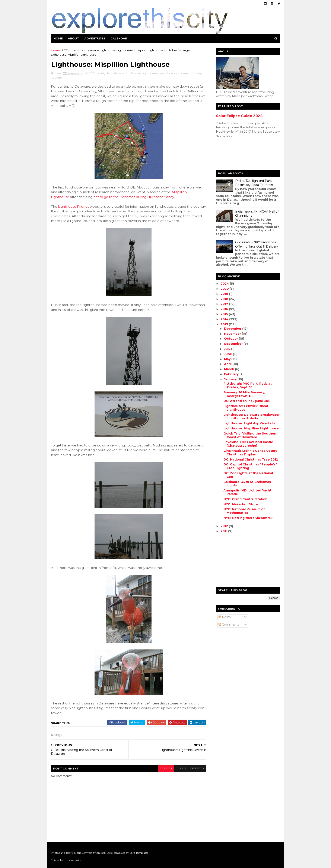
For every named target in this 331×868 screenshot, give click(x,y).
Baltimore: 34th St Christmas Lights (247, 484)
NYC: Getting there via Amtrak (248, 518)
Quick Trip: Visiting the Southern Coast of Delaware (250, 435)
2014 (225, 319)
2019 (225, 294)
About (73, 38)
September (234, 344)
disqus (181, 768)
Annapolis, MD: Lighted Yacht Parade (247, 492)
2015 (225, 314)
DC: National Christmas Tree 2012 (251, 459)
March (230, 369)
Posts (225, 617)
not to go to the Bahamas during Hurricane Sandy (134, 197)
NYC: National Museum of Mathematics (244, 511)
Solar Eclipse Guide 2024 (239, 116)
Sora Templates (139, 853)
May (228, 359)
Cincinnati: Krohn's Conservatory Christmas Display (250, 453)
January (231, 379)
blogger (166, 768)
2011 (224, 531)
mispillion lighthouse (149, 50)
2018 (225, 299)
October (231, 339)
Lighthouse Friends (74, 206)
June (228, 354)
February (232, 374)
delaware (92, 50)
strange (184, 50)
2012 (65, 50)
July (228, 349)
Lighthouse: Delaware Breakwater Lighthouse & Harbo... (252, 417)
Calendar (119, 38)
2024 (225, 284)
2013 (225, 324)
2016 (225, 309)
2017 (225, 304)
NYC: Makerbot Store (241, 504)
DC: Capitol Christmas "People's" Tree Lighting (250, 466)
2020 (225, 289)
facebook (197, 768)
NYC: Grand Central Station (245, 499)
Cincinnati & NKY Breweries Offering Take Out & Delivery (257, 244)
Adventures (95, 38)
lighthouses (125, 50)
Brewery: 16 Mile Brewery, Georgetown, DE (244, 394)
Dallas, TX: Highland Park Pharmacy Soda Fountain (254, 183)
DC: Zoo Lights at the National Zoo (248, 475)
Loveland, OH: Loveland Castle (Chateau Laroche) (248, 444)
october (171, 50)
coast (74, 50)
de (82, 50)
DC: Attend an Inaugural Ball (246, 401)
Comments (229, 625)
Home (58, 38)
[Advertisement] (233, 155)
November (233, 334)
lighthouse (108, 50)
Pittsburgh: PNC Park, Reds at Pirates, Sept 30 (248, 385)
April (228, 364)
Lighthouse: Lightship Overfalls (249, 423)
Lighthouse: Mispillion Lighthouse (251, 428)
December (233, 329)
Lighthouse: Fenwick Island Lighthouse (246, 408)
